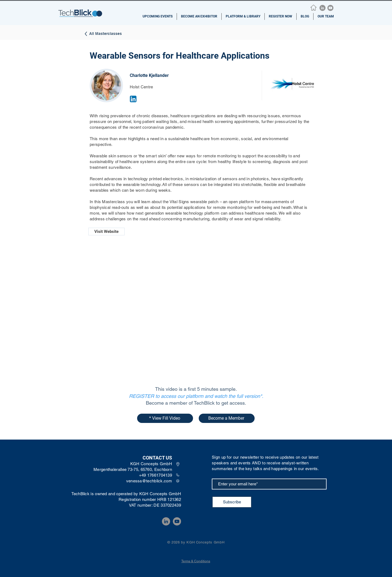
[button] (158, 16)
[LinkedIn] (322, 8)
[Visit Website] (106, 232)
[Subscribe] (232, 502)
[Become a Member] (227, 418)
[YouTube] (330, 8)
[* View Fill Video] (165, 418)
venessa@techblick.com (149, 481)
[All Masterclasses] (100, 34)
